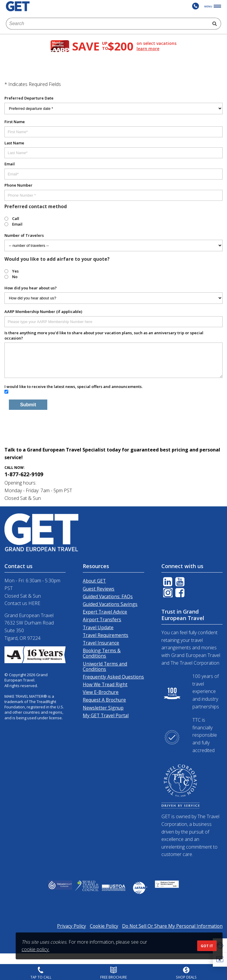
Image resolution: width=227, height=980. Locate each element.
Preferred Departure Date (29, 98)
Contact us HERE (22, 603)
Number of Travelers (24, 235)
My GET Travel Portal (106, 715)
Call (16, 218)
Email (10, 164)
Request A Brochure (104, 700)
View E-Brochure (101, 692)
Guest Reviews (99, 589)
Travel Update (98, 627)
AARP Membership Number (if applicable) (43, 312)
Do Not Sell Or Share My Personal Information (172, 926)
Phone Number (18, 185)
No (15, 277)
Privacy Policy (72, 926)
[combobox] (107, 24)
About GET (94, 581)
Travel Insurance (101, 643)
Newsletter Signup (103, 708)
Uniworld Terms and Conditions (105, 666)
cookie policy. (35, 949)
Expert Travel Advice (105, 612)
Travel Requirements (106, 635)
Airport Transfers (102, 619)
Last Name (14, 143)
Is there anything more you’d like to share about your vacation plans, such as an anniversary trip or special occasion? (104, 335)
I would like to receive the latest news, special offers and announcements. (73, 387)
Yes (15, 271)
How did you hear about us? (31, 288)
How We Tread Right (105, 684)
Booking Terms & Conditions (102, 653)
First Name (15, 122)
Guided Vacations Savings (110, 604)
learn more (148, 49)
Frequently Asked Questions (113, 677)
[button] (220, 960)
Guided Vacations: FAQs (108, 596)
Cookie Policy (104, 926)
